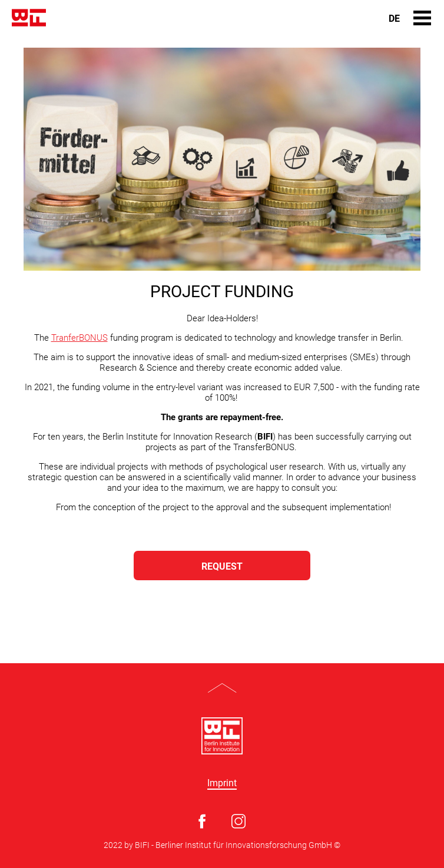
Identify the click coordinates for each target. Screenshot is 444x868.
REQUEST (222, 566)
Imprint (222, 783)
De (394, 19)
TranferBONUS (79, 338)
